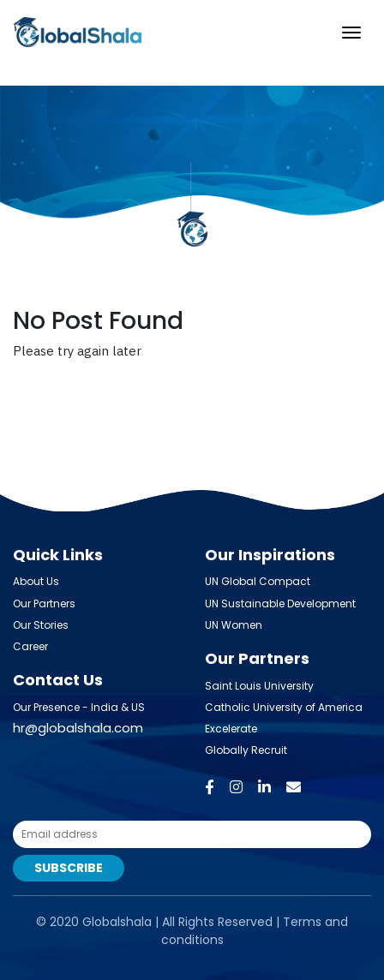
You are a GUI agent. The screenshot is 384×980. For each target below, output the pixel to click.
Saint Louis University (259, 686)
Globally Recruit (246, 750)
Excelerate (231, 729)
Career (30, 646)
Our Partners (44, 604)
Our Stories (41, 625)
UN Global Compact (258, 581)
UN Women (234, 625)
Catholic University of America (284, 707)
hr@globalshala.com (78, 728)
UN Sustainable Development (280, 604)
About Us (36, 581)
